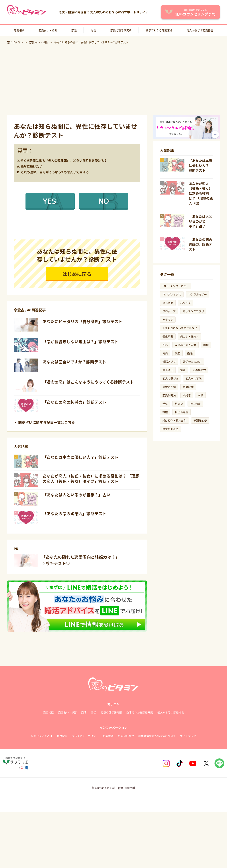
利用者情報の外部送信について (157, 736)
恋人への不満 (194, 378)
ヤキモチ (168, 319)
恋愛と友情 (169, 387)
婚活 (94, 30)
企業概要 (108, 736)
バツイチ (186, 303)
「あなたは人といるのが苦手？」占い (76, 495)
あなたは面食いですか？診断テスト (74, 362)
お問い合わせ (126, 736)
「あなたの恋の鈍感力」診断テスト (74, 402)
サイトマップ (188, 736)
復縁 (183, 370)
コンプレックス (172, 294)
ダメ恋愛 (168, 303)
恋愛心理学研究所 (121, 30)
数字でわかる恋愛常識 (159, 30)
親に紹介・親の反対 (174, 420)
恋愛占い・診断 (48, 30)
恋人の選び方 (170, 378)
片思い (179, 404)
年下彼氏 (168, 370)
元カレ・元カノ (190, 336)
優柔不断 (168, 336)
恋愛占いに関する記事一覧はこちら (47, 422)
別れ (165, 345)
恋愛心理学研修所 (111, 712)
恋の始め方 (199, 370)
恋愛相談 (19, 30)
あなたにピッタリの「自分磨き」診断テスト (82, 321)
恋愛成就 (188, 387)
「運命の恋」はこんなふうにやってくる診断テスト (88, 382)
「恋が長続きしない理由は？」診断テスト (80, 341)
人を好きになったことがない (180, 328)
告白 (165, 353)
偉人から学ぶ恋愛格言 (200, 30)
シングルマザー (198, 294)
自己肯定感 (182, 412)
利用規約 (62, 736)
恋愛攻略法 (169, 395)
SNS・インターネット (176, 286)
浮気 (165, 404)
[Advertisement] (113, 80)
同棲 (206, 345)
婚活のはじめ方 (192, 362)
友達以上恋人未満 (186, 345)
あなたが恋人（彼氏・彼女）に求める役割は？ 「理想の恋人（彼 (201, 193)
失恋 (178, 353)
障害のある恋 (170, 429)
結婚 (165, 412)
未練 (201, 395)
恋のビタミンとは (42, 736)
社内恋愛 (195, 404)
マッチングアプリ (193, 311)
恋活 (74, 30)
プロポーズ (169, 311)
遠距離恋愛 (200, 420)
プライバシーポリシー (85, 736)
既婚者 (187, 395)
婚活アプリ (169, 362)
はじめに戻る (77, 274)
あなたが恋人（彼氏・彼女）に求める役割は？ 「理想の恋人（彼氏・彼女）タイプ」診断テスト (91, 478)
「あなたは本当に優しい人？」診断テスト (80, 457)
